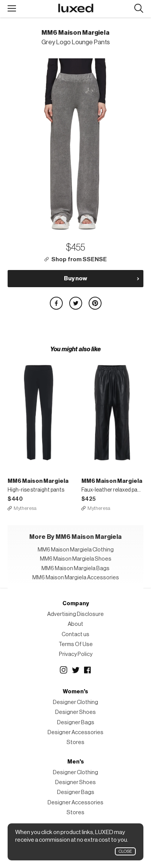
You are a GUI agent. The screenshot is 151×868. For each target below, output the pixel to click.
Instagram (64, 670)
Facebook (88, 670)
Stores (75, 742)
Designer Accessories (75, 732)
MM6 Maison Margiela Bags (75, 568)
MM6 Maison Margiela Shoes (76, 559)
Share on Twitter (76, 303)
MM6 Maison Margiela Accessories (76, 578)
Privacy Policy (76, 654)
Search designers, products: (139, 9)
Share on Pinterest (95, 303)
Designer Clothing (75, 702)
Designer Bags (76, 723)
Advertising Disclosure (75, 614)
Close (125, 851)
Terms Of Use (76, 644)
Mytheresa (25, 508)
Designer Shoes (75, 712)
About (75, 624)
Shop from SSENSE (79, 260)
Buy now (75, 278)
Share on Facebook (56, 303)
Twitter (76, 670)
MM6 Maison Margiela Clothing (76, 550)
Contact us (75, 634)
